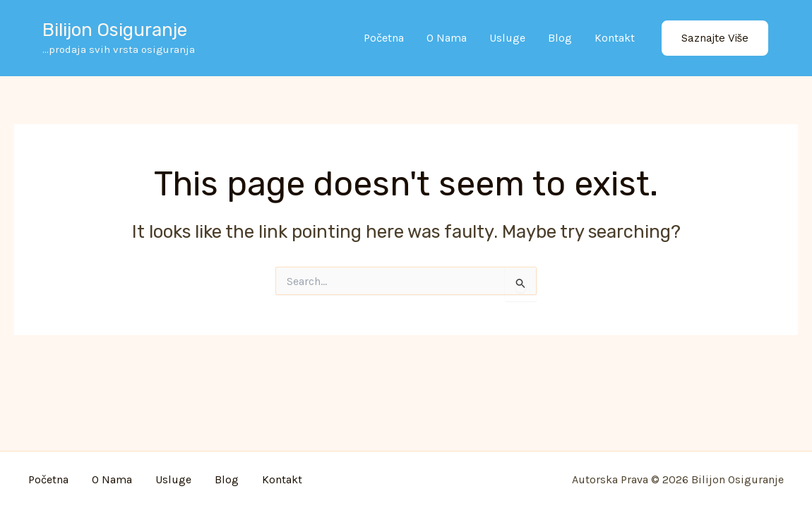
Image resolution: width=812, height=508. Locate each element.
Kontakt (615, 38)
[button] (715, 38)
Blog (560, 38)
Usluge (507, 38)
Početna (384, 38)
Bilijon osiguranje (115, 30)
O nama (447, 38)
